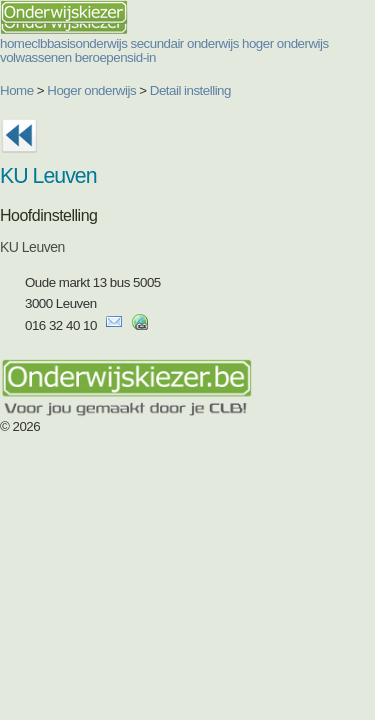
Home (17, 90)
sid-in (141, 57)
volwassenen (36, 57)
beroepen (101, 57)
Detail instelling (190, 90)
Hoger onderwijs (91, 90)
